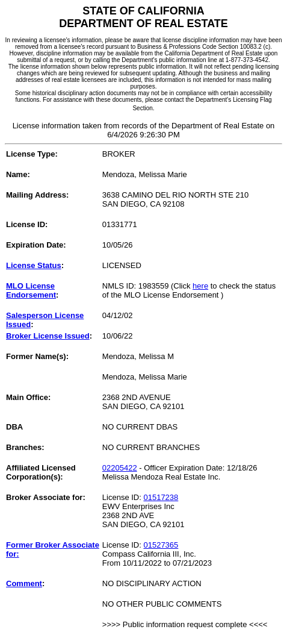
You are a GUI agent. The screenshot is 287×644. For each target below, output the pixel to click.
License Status (34, 265)
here (200, 286)
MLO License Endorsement (31, 290)
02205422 (120, 468)
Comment (24, 583)
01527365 (161, 545)
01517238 (161, 497)
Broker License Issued (48, 336)
